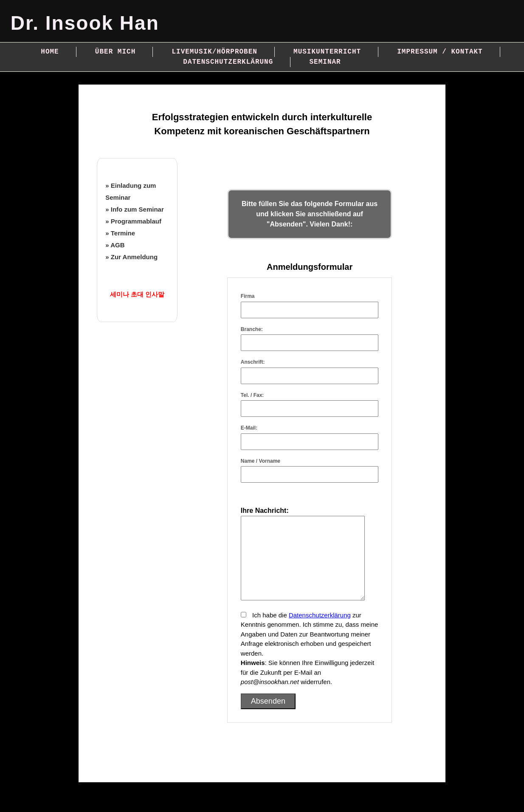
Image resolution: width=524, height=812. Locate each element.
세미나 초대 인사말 (137, 294)
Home (50, 52)
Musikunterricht (327, 52)
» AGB (115, 245)
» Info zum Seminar (135, 209)
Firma (248, 296)
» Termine (120, 233)
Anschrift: (253, 362)
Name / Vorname (261, 461)
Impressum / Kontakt (440, 52)
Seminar (325, 62)
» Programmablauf (133, 221)
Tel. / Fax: (252, 395)
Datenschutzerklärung (228, 62)
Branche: (252, 329)
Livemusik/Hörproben (214, 52)
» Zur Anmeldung (131, 257)
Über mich (115, 52)
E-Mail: (249, 428)
